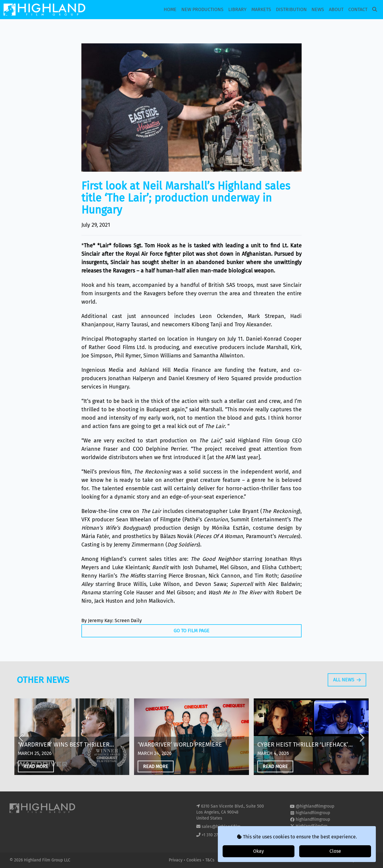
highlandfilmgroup (313, 813)
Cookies (194, 860)
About (336, 9)
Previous (22, 751)
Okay (259, 851)
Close (335, 851)
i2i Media (365, 860)
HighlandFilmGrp (311, 826)
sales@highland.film (221, 827)
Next (361, 751)
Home (170, 9)
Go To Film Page (191, 631)
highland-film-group (315, 833)
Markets (261, 9)
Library (237, 9)
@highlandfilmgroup (315, 806)
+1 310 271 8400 (216, 835)
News (318, 9)
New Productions (202, 9)
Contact (358, 9)
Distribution (291, 9)
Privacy (176, 860)
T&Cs (210, 860)
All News (347, 693)
